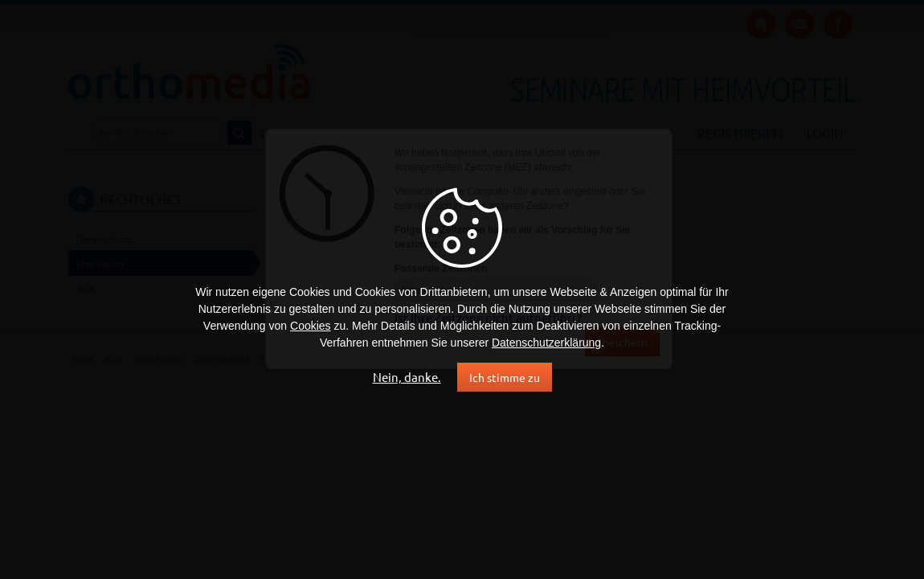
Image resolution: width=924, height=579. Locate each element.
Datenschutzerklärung (546, 343)
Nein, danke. (407, 377)
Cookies (311, 326)
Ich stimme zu (505, 377)
